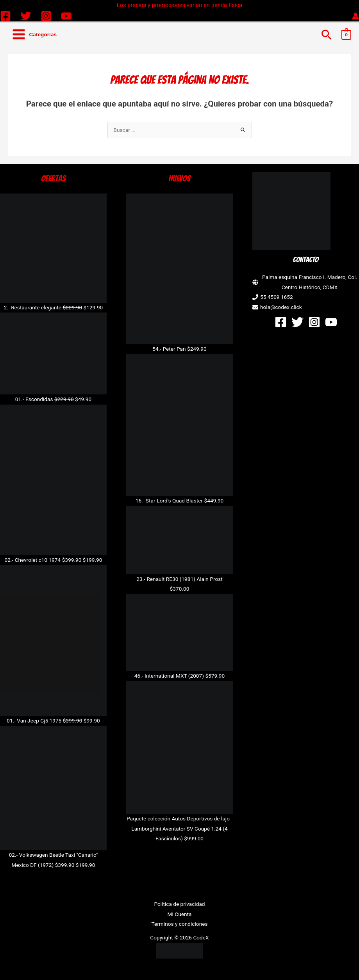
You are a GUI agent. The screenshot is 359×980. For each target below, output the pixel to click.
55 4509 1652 (277, 297)
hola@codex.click (281, 307)
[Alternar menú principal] (34, 35)
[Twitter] (26, 16)
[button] (327, 35)
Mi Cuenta (180, 914)
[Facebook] (5, 16)
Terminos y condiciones (179, 924)
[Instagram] (46, 16)
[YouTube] (66, 16)
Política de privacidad (179, 904)
